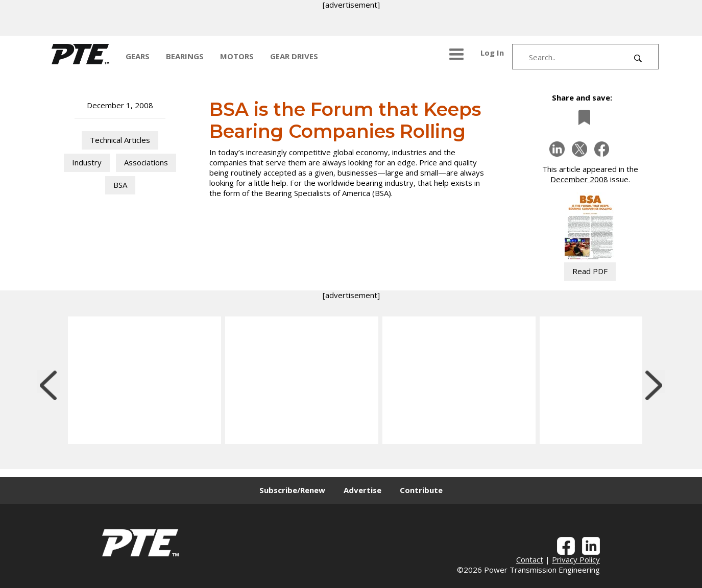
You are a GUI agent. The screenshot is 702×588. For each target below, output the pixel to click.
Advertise (362, 490)
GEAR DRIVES (294, 56)
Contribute (421, 490)
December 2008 (579, 179)
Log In (492, 53)
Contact (530, 559)
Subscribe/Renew (292, 490)
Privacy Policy (576, 559)
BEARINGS (185, 56)
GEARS (138, 56)
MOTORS (237, 56)
